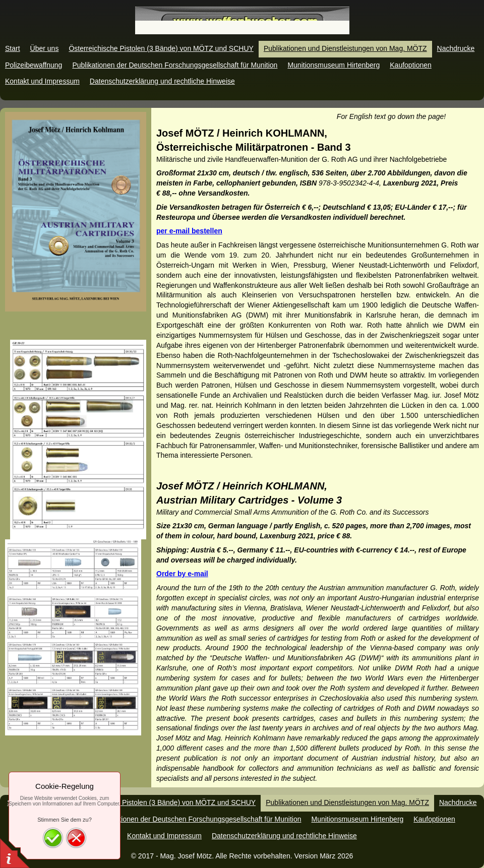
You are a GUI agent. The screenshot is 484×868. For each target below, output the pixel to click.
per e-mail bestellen (189, 231)
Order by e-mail (182, 574)
